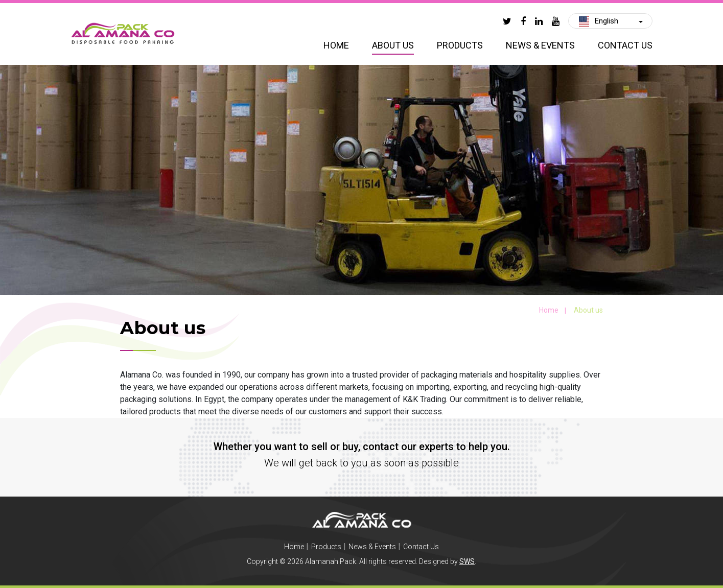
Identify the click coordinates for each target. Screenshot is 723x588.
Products (460, 45)
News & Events (540, 45)
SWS (467, 561)
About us (393, 45)
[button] (610, 21)
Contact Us (625, 45)
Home (336, 45)
